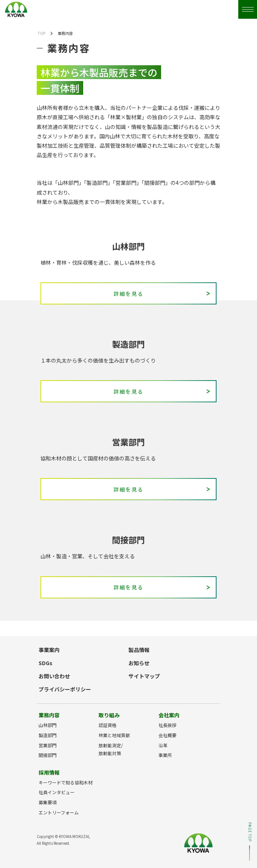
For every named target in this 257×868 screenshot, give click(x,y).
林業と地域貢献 (114, 735)
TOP (42, 33)
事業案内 (49, 650)
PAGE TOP (250, 841)
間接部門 (48, 755)
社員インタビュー (57, 792)
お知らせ (139, 663)
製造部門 (48, 735)
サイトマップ (144, 676)
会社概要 (167, 735)
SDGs (46, 663)
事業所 (165, 755)
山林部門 (48, 725)
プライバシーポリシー (65, 689)
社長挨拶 (167, 725)
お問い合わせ (54, 676)
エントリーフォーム (59, 812)
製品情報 (139, 650)
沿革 (163, 745)
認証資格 (108, 725)
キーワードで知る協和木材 (66, 782)
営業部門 (48, 745)
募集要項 (48, 802)
